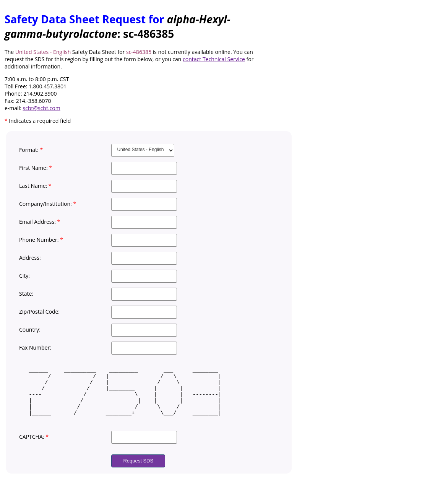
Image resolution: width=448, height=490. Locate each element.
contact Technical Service (214, 59)
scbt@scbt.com (42, 108)
